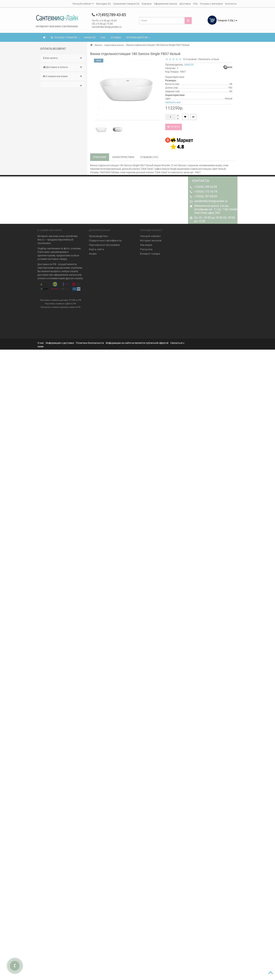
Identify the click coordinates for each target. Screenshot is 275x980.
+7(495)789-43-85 (109, 15)
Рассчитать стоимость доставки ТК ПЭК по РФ (61, 298)
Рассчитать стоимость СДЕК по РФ (61, 302)
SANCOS (189, 65)
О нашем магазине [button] (63, 76)
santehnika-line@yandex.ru (211, 201)
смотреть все (173, 102)
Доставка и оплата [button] (63, 67)
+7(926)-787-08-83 (206, 196)
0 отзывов (189, 59)
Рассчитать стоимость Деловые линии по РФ (61, 305)
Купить (174, 127)
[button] (63, 84)
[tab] (63, 58)
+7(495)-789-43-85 (206, 187)
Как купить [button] (63, 58)
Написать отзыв (209, 59)
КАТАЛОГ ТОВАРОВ (65, 37)
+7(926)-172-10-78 (206, 192)
